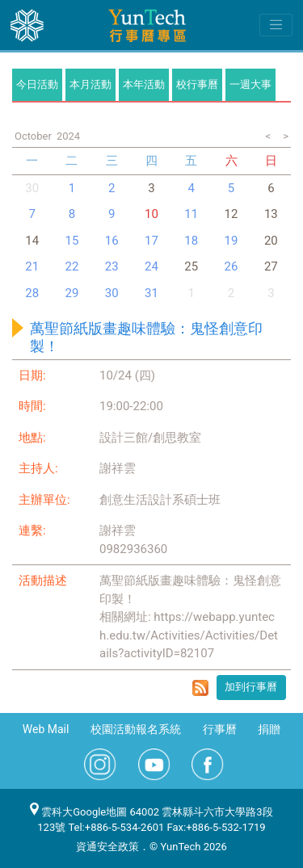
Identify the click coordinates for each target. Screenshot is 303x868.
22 (72, 266)
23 (112, 266)
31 (151, 293)
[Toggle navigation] (276, 25)
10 (151, 214)
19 (231, 241)
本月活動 (90, 84)
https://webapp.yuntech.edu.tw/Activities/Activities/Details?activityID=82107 (189, 635)
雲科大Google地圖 (78, 812)
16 (112, 241)
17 (151, 241)
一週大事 (250, 84)
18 (191, 241)
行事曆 (220, 729)
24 (151, 266)
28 (32, 293)
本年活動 (144, 84)
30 (32, 188)
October (33, 136)
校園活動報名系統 (136, 729)
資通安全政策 (107, 847)
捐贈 (269, 729)
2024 (68, 136)
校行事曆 (197, 84)
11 (191, 214)
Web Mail (46, 729)
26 (231, 266)
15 (72, 241)
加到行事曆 (251, 687)
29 (72, 293)
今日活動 (37, 84)
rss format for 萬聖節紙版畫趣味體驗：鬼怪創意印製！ (200, 688)
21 (32, 266)
